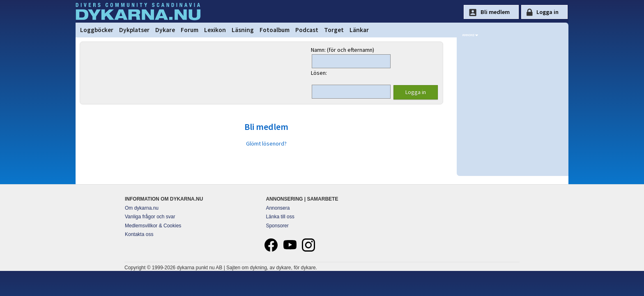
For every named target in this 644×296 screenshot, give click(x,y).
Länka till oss (280, 217)
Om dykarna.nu (142, 208)
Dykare (165, 30)
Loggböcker (97, 30)
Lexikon (215, 30)
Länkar (359, 30)
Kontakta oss (139, 234)
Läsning (243, 30)
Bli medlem (266, 127)
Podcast (307, 30)
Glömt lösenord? (266, 143)
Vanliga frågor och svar (150, 217)
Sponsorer (277, 226)
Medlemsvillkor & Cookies (153, 226)
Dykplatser (134, 30)
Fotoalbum (275, 30)
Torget (334, 30)
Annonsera (278, 208)
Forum (190, 30)
